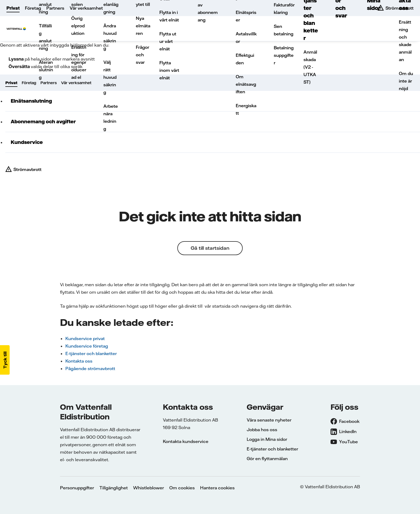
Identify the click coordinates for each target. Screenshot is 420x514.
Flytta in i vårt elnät (169, 16)
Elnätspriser (246, 16)
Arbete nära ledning (111, 117)
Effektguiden (245, 59)
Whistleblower (149, 488)
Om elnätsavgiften (246, 84)
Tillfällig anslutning (45, 37)
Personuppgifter (77, 488)
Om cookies (182, 488)
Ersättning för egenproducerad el (79, 62)
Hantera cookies (217, 488)
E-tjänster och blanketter (91, 353)
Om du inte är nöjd (406, 81)
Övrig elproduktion (78, 26)
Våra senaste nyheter (269, 420)
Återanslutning (46, 70)
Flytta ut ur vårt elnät (168, 41)
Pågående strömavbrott (90, 368)
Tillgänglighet (114, 488)
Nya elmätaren (143, 26)
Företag (33, 8)
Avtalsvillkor (246, 38)
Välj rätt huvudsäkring (110, 77)
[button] (5, 360)
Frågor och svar (142, 55)
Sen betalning (284, 30)
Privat (13, 8)
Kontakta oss (79, 361)
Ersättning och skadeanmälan (405, 41)
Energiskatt (246, 109)
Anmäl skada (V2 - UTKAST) (310, 67)
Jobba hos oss (262, 430)
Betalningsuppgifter (284, 55)
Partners (55, 8)
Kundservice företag (87, 346)
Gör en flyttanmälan (267, 459)
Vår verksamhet (86, 8)
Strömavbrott (27, 169)
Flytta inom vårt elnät (169, 70)
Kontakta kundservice (186, 441)
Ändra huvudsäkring (110, 37)
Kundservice (27, 142)
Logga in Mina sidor (267, 439)
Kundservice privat (85, 338)
